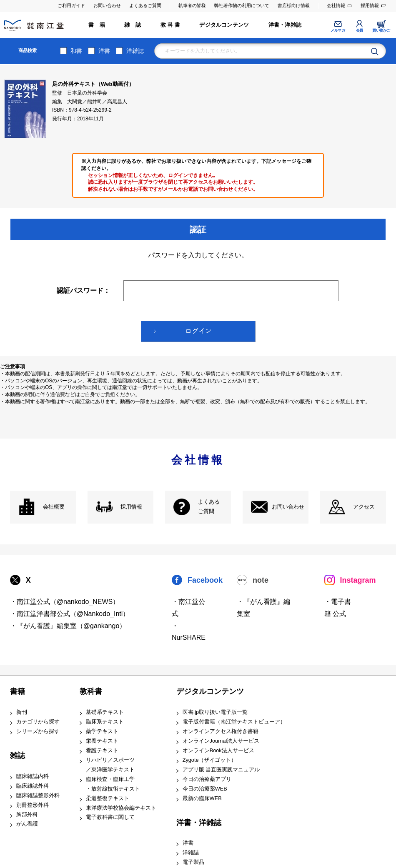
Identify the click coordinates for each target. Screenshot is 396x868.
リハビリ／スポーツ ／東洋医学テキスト (110, 765)
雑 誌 (133, 25)
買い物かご (381, 30)
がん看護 (27, 824)
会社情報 (336, 5)
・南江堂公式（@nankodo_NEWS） (65, 602)
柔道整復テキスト (108, 798)
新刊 (22, 712)
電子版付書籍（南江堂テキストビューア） (234, 722)
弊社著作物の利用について (242, 5)
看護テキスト (102, 751)
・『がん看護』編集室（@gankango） (68, 626)
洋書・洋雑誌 (285, 25)
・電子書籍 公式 (338, 608)
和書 (76, 51)
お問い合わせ (107, 5)
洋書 (104, 51)
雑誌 (18, 756)
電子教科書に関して (110, 817)
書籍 (18, 691)
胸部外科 (27, 815)
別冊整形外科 (33, 805)
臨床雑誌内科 (33, 776)
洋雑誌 (135, 51)
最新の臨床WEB (202, 798)
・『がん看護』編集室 (263, 608)
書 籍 (97, 25)
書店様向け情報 (294, 5)
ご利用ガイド (71, 5)
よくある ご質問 (209, 507)
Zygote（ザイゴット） (210, 760)
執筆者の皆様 (192, 5)
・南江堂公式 (188, 608)
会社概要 (54, 507)
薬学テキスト (102, 731)
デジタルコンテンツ (224, 25)
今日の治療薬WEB (205, 789)
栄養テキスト (102, 741)
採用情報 (370, 5)
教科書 (91, 691)
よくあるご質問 (145, 5)
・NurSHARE (189, 632)
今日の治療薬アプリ (207, 779)
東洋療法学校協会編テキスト (121, 808)
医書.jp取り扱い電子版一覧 (215, 712)
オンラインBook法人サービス (218, 751)
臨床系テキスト (105, 722)
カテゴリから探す (38, 722)
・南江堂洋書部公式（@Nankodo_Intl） (70, 614)
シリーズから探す (38, 731)
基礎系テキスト (105, 712)
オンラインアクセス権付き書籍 (221, 731)
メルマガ (338, 30)
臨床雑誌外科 (33, 786)
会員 (360, 30)
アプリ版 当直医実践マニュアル (221, 770)
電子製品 (193, 862)
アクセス (364, 507)
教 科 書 (170, 25)
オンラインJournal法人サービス (221, 741)
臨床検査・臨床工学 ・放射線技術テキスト (113, 784)
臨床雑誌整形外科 (38, 796)
